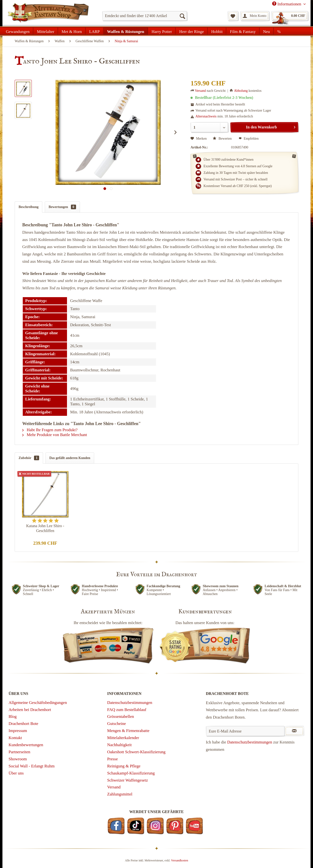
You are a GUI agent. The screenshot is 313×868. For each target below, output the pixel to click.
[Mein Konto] (255, 16)
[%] (279, 31)
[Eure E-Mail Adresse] (245, 731)
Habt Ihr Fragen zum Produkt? (50, 430)
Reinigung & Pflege (124, 766)
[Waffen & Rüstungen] (126, 31)
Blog (13, 716)
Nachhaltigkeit (119, 745)
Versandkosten (179, 860)
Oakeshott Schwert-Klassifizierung (136, 752)
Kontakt (15, 738)
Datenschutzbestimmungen (130, 703)
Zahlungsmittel (120, 794)
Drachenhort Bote (23, 724)
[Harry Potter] (162, 31)
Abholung (241, 91)
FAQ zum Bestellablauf (127, 710)
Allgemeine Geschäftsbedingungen (38, 703)
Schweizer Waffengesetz (128, 780)
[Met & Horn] (72, 31)
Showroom (18, 759)
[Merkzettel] (233, 16)
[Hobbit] (217, 31)
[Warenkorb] (290, 16)
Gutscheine (116, 724)
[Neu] (267, 31)
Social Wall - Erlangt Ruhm (32, 766)
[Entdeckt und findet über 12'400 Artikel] (145, 16)
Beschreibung (28, 207)
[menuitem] (145, 16)
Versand (200, 91)
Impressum (18, 731)
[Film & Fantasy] (243, 31)
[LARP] (95, 31)
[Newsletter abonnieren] (294, 731)
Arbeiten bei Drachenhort (30, 710)
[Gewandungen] (18, 31)
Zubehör (29, 458)
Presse (112, 759)
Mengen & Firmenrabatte (128, 731)
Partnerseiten (19, 752)
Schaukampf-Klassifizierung (131, 773)
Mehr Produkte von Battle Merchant (55, 435)
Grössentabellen (121, 716)
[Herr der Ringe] (192, 31)
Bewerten (223, 139)
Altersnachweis (206, 116)
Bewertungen (62, 207)
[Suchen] (182, 16)
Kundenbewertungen (26, 745)
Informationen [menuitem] (287, 4)
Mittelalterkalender (123, 738)
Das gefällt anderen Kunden (70, 458)
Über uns (16, 773)
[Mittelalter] (46, 31)
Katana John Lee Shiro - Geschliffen (45, 528)
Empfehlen (249, 139)
